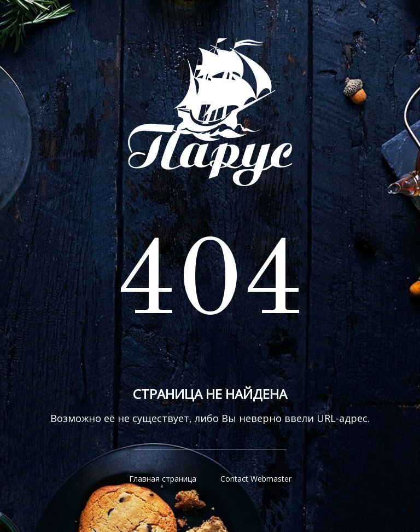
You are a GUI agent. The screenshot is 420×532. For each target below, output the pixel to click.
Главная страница (163, 479)
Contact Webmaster (256, 479)
